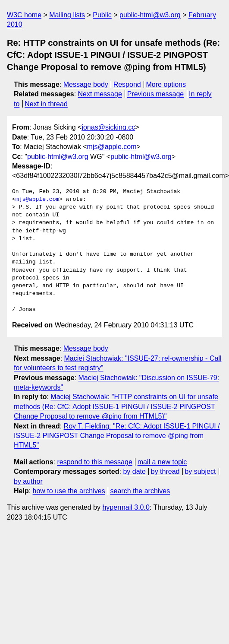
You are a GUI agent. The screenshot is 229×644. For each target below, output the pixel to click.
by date (134, 471)
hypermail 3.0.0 (126, 507)
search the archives (140, 491)
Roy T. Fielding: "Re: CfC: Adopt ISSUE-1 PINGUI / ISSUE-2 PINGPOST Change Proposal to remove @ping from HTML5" (117, 436)
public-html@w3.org (150, 15)
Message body (86, 84)
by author (28, 481)
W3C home (24, 15)
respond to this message (94, 462)
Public (102, 15)
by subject (200, 471)
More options (166, 84)
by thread (165, 471)
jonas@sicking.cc (108, 127)
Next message (100, 94)
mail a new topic (162, 462)
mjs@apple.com (112, 147)
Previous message (156, 94)
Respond (127, 84)
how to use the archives (69, 491)
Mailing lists (67, 15)
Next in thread (46, 104)
